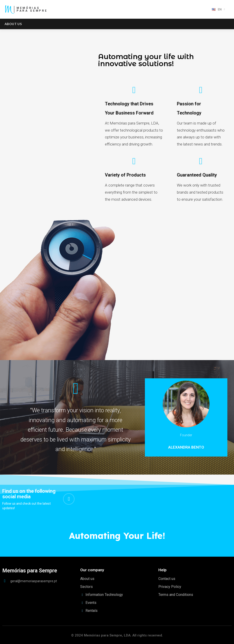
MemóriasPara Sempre (32, 9)
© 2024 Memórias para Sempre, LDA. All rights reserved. (117, 635)
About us (13, 24)
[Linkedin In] (69, 499)
